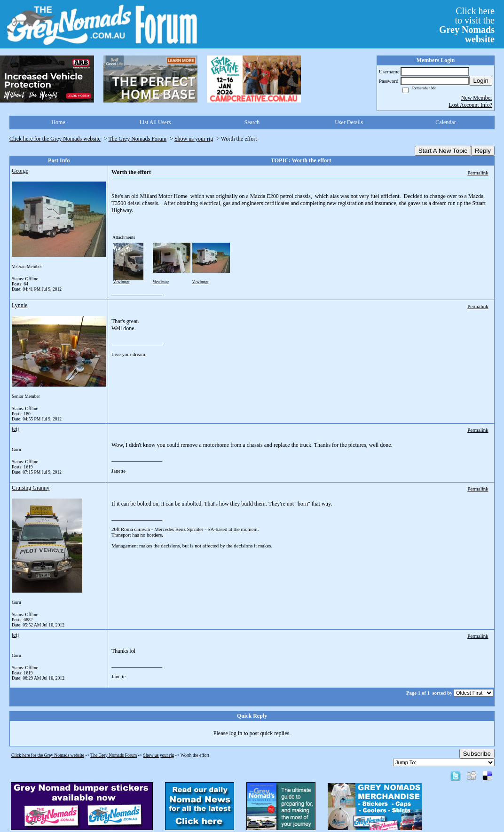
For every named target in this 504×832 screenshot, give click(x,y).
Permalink (478, 173)
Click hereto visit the (467, 25)
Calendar (445, 122)
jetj (15, 429)
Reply (483, 151)
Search (252, 122)
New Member (477, 98)
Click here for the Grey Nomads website (55, 139)
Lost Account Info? (470, 105)
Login (481, 81)
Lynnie (20, 305)
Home (58, 122)
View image (122, 282)
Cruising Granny (31, 488)
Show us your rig (194, 139)
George (20, 171)
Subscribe (477, 754)
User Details (349, 122)
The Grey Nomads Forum (138, 139)
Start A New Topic (443, 151)
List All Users (155, 122)
